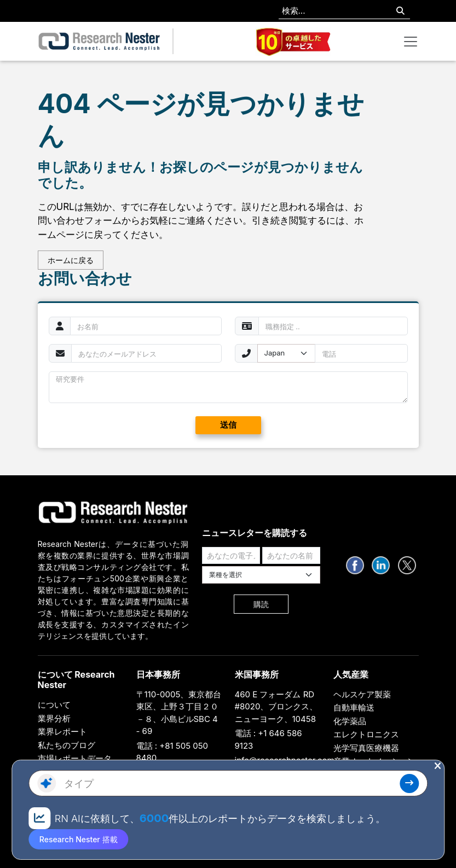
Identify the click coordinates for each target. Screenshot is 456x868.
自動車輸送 (354, 707)
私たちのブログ (67, 745)
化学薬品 (350, 721)
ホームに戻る (71, 260)
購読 (261, 604)
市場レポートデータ (75, 758)
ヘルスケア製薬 (362, 694)
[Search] (400, 11)
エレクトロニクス (366, 734)
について (54, 705)
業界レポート (62, 732)
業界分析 (54, 718)
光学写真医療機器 (366, 748)
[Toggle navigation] (411, 42)
